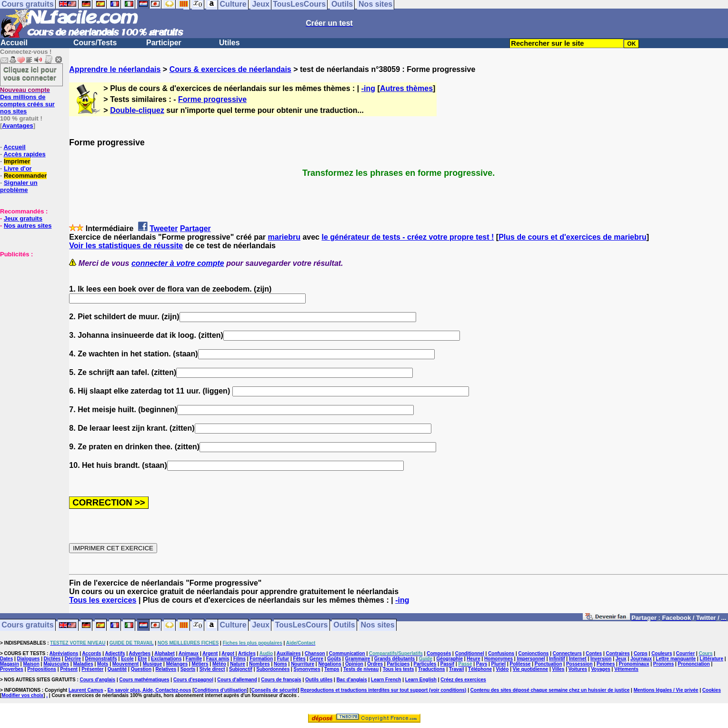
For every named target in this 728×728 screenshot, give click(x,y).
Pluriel (499, 664)
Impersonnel (531, 659)
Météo (219, 664)
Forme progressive (212, 99)
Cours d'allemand (237, 680)
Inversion (601, 659)
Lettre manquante (676, 659)
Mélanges (177, 664)
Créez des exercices (463, 680)
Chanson (315, 653)
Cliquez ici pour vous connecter (30, 73)
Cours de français (281, 680)
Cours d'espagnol (193, 680)
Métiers (200, 664)
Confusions (501, 653)
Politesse (520, 664)
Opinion (354, 664)
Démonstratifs (101, 659)
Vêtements (626, 669)
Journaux (641, 659)
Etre (142, 659)
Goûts (334, 659)
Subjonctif (241, 669)
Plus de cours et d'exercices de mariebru (573, 237)
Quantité (117, 669)
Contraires (618, 653)
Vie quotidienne (530, 669)
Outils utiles (319, 680)
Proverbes (12, 669)
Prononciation (694, 664)
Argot (228, 653)
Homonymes (499, 659)
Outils (344, 625)
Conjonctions (534, 653)
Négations (329, 664)
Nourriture (303, 664)
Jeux (260, 625)
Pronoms (663, 664)
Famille (194, 659)
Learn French (386, 680)
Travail (457, 669)
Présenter (92, 669)
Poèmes (606, 664)
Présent (69, 669)
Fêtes (299, 659)
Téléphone (480, 669)
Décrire (73, 659)
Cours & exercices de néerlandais (230, 69)
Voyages (600, 669)
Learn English (421, 680)
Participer (164, 43)
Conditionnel (470, 653)
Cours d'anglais (98, 680)
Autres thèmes (406, 88)
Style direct (212, 669)
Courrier (685, 653)
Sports (188, 669)
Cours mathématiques (145, 680)
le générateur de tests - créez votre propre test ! (408, 237)
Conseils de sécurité (274, 690)
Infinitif (557, 659)
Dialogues (29, 659)
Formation (261, 659)
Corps (641, 653)
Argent (210, 653)
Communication (347, 653)
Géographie (449, 659)
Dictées (52, 659)
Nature (238, 664)
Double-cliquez (137, 110)
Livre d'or (18, 168)
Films (239, 659)
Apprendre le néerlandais (115, 69)
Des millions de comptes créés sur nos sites (27, 101)
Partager (195, 228)
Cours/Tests (95, 43)
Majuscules (56, 664)
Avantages (17, 126)
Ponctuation (548, 664)
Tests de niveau (361, 669)
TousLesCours (302, 625)
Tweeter (164, 228)
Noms (280, 664)
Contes (594, 653)
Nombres (259, 664)
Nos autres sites (28, 226)
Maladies (83, 664)
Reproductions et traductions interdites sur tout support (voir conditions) (383, 690)
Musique (153, 664)
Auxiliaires (289, 653)
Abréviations (64, 653)
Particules (425, 664)
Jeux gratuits (23, 218)
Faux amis (218, 659)
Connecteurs (567, 653)
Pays (482, 664)
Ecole (127, 659)
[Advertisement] (29, 305)
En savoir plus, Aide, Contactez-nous (150, 690)
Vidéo (502, 669)
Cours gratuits (27, 625)
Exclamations (166, 659)
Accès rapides (24, 154)
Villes (558, 669)
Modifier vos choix (22, 695)
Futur (283, 659)
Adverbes (140, 653)
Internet (578, 659)
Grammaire (358, 659)
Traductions (432, 669)
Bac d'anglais (352, 680)
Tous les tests (399, 669)
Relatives (166, 669)
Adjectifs (115, 653)
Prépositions (42, 669)
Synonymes (307, 669)
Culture (233, 625)
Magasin (10, 664)
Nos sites (378, 625)
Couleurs (662, 653)
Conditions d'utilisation (221, 690)
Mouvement (126, 664)
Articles (247, 653)
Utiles (229, 43)
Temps (332, 669)
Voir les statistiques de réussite (126, 246)
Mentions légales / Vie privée (666, 690)
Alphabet (165, 653)
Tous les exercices (103, 600)
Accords (91, 653)
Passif (447, 664)
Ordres (375, 664)
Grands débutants (395, 659)
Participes (398, 664)
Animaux (189, 653)
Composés (439, 653)
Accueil (14, 43)
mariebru (284, 237)
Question (141, 669)
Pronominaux (634, 664)
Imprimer (17, 161)
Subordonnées (273, 669)
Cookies (712, 690)
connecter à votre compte (178, 263)
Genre (316, 659)
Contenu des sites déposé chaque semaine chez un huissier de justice (550, 690)
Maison (31, 664)
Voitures (578, 669)
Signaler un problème (19, 186)
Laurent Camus (86, 690)
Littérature (712, 659)
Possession (579, 664)
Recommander (25, 176)
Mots (103, 664)
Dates (6, 659)
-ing (368, 88)
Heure (473, 659)
